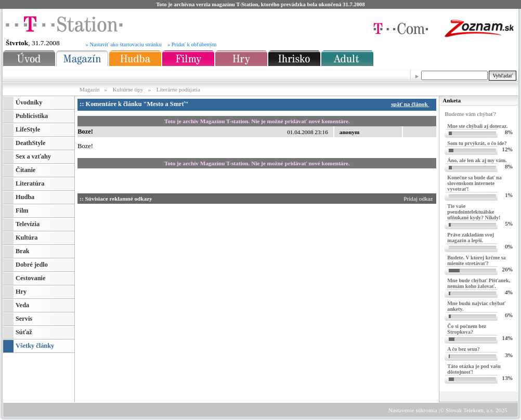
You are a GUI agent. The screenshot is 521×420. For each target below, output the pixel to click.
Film (22, 211)
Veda (22, 305)
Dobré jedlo (32, 265)
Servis (24, 319)
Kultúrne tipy (128, 89)
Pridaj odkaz (419, 199)
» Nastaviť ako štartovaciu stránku (124, 44)
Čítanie (25, 170)
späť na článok (412, 104)
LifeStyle (28, 129)
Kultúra (27, 238)
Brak (23, 251)
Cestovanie (30, 278)
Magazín (90, 89)
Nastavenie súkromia (413, 410)
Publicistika (32, 116)
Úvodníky (29, 102)
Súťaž (24, 332)
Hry (21, 292)
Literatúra (30, 183)
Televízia (28, 224)
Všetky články (35, 346)
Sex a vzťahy (33, 156)
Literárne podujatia (178, 89)
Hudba (25, 197)
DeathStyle (30, 143)
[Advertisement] (176, 270)
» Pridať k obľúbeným (192, 44)
